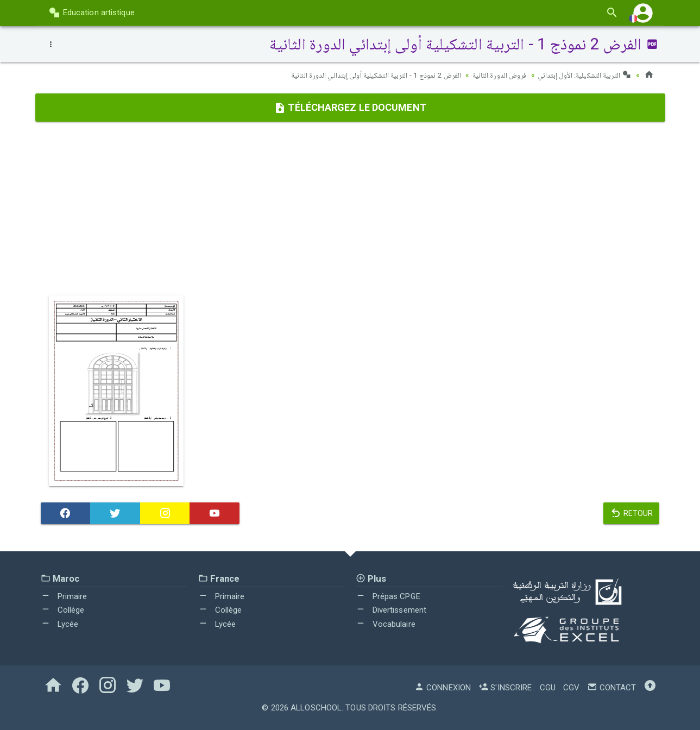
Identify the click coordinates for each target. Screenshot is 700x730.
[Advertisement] (350, 208)
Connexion (443, 687)
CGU (548, 687)
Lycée (60, 624)
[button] (643, 13)
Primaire (64, 596)
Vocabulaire (386, 624)
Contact (611, 687)
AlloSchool (316, 707)
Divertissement (391, 610)
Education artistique (91, 12)
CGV (571, 687)
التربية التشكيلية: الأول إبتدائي (584, 75)
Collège (63, 610)
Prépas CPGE (388, 596)
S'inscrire (505, 687)
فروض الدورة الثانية (497, 75)
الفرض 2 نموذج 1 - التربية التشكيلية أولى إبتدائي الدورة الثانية (370, 75)
